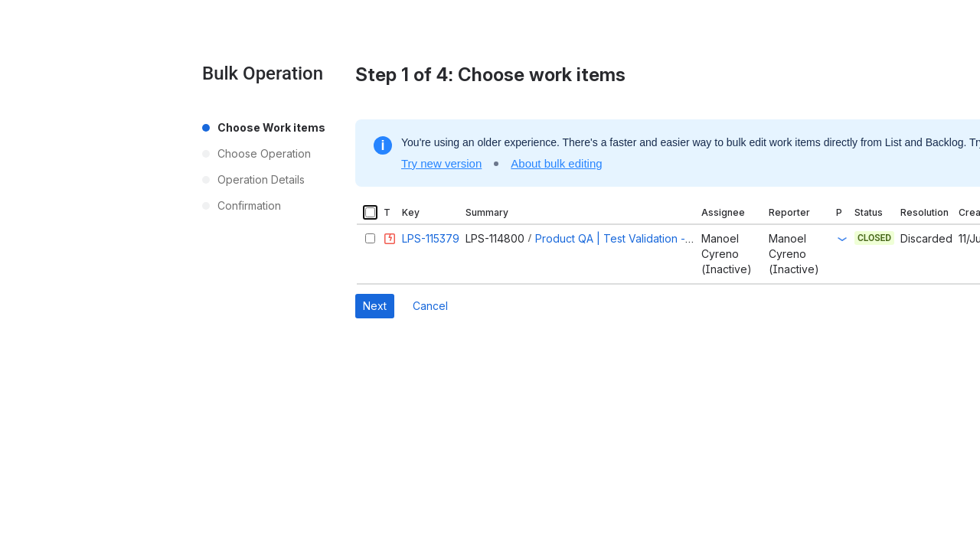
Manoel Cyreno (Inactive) (727, 254)
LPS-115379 (431, 238)
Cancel (430, 306)
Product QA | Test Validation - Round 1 (632, 238)
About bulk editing (556, 163)
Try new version (441, 163)
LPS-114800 (495, 238)
